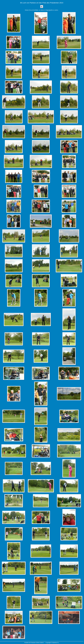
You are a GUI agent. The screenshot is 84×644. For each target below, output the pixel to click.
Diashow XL (55, 643)
